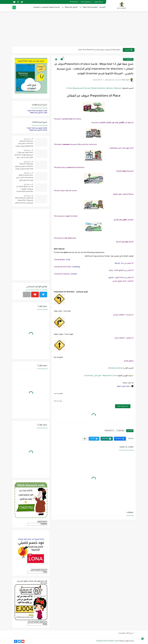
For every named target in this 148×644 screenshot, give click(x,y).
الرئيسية (102, 7)
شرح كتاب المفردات (125, 633)
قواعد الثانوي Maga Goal (39, 113)
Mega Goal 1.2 (109, 431)
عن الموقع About (86, 2)
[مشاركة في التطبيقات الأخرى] (85, 439)
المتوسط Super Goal (90, 7)
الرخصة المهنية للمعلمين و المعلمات (46, 7)
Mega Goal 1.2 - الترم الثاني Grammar (100, 376)
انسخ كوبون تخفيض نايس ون (37, 622)
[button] (120, 439)
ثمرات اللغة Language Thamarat (107, 641)
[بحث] (14, 7)
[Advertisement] (74, 29)
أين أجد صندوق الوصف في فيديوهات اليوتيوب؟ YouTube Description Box (25, 189)
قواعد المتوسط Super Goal (37, 111)
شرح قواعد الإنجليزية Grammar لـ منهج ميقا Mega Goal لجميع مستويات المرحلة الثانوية (24, 144)
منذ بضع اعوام (28, 139)
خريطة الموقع (99, 2)
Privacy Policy (74, 2)
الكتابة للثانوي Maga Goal (38, 130)
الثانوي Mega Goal (71, 7)
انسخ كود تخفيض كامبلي (39, 570)
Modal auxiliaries (116, 368)
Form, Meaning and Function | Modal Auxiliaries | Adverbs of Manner (94, 88)
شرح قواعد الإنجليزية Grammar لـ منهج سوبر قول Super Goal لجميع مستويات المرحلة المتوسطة (24, 167)
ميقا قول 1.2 (128, 59)
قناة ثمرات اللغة (123, 386)
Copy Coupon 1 (42, 522)
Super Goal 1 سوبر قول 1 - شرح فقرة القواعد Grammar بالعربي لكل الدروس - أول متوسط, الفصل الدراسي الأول (24, 155)
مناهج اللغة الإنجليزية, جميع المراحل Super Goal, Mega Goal (99, 50)
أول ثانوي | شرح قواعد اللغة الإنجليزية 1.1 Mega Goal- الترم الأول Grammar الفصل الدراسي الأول (24, 201)
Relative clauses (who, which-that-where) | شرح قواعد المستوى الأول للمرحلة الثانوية (25, 178)
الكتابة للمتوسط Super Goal (37, 128)
